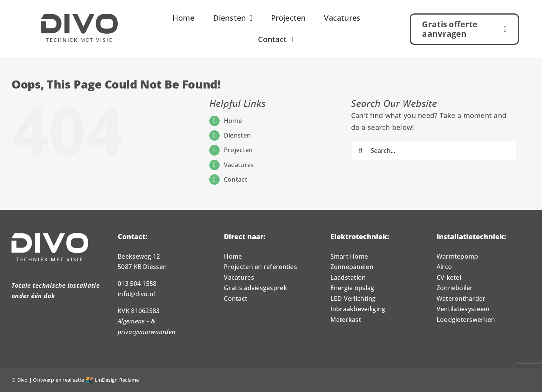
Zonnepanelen (352, 267)
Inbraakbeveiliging (358, 309)
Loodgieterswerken (466, 320)
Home (233, 121)
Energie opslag (352, 288)
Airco (444, 267)
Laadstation (348, 277)
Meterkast (346, 320)
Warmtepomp (457, 256)
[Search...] (434, 151)
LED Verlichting (353, 299)
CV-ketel (449, 277)
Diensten (237, 135)
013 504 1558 (137, 284)
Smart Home (349, 256)
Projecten (238, 150)
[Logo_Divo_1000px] (79, 17)
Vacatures (239, 165)
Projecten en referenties (260, 267)
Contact (236, 179)
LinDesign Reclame (113, 380)
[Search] (361, 151)
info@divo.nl (136, 294)
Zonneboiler (455, 288)
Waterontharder (461, 299)
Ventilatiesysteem (463, 309)
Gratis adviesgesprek (255, 288)
